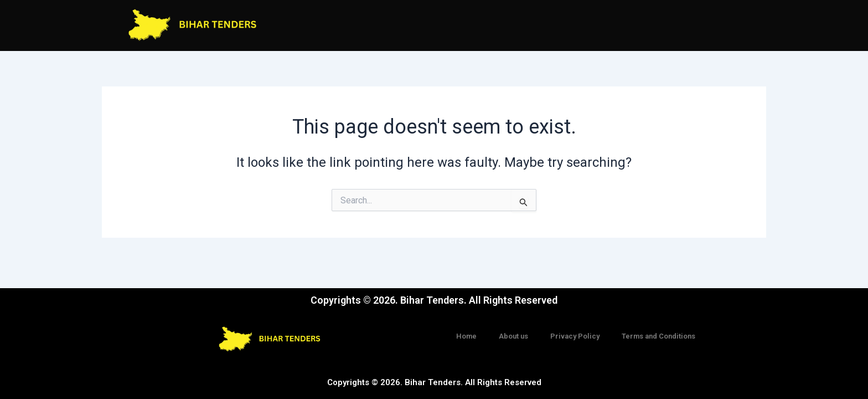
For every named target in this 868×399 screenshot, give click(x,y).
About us (513, 336)
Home (466, 336)
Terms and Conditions (658, 336)
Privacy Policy (575, 336)
